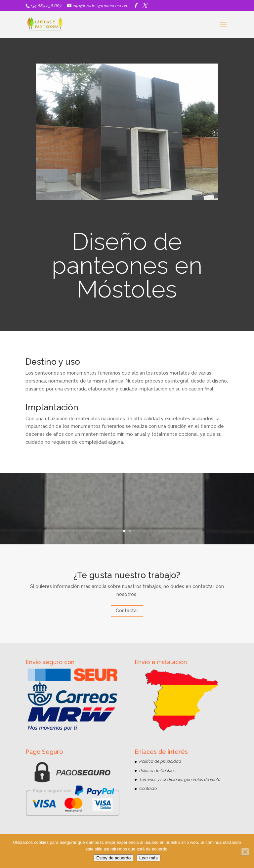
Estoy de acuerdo (113, 858)
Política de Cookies (157, 771)
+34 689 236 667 (46, 6)
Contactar (127, 611)
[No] (245, 852)
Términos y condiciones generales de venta (180, 779)
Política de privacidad (160, 761)
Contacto (148, 788)
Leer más (148, 858)
